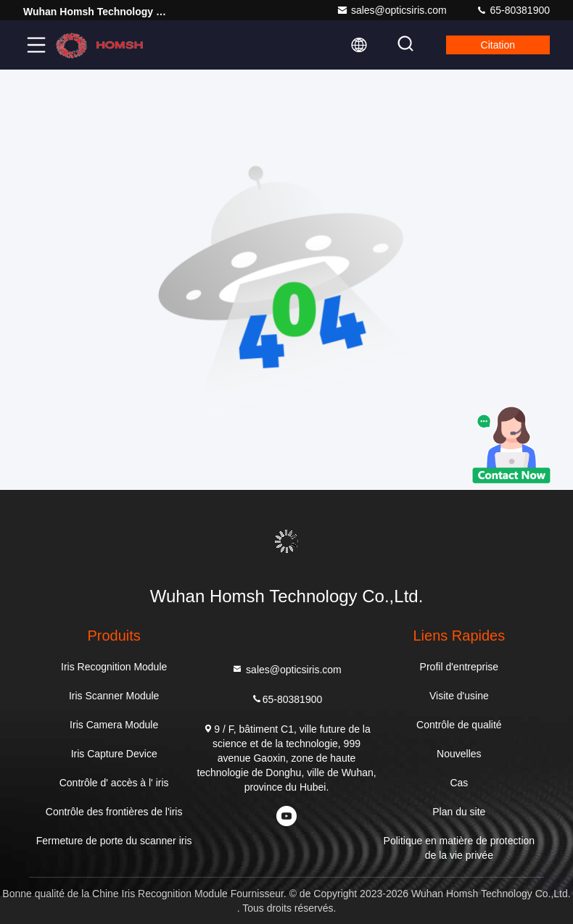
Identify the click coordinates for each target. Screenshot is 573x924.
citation (498, 45)
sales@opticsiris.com (392, 10)
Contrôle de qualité (459, 725)
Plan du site (459, 812)
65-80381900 (513, 10)
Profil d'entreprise (459, 667)
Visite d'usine (459, 696)
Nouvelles (459, 754)
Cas (459, 783)
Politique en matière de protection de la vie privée (459, 848)
